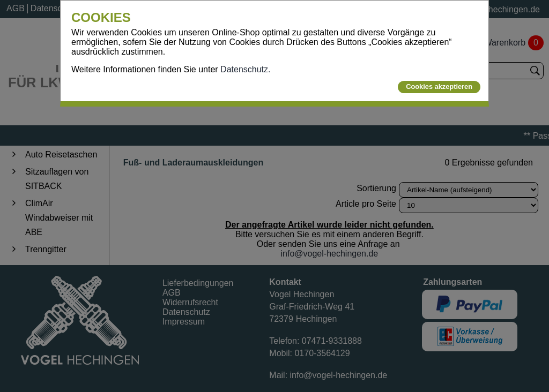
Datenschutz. (245, 69)
